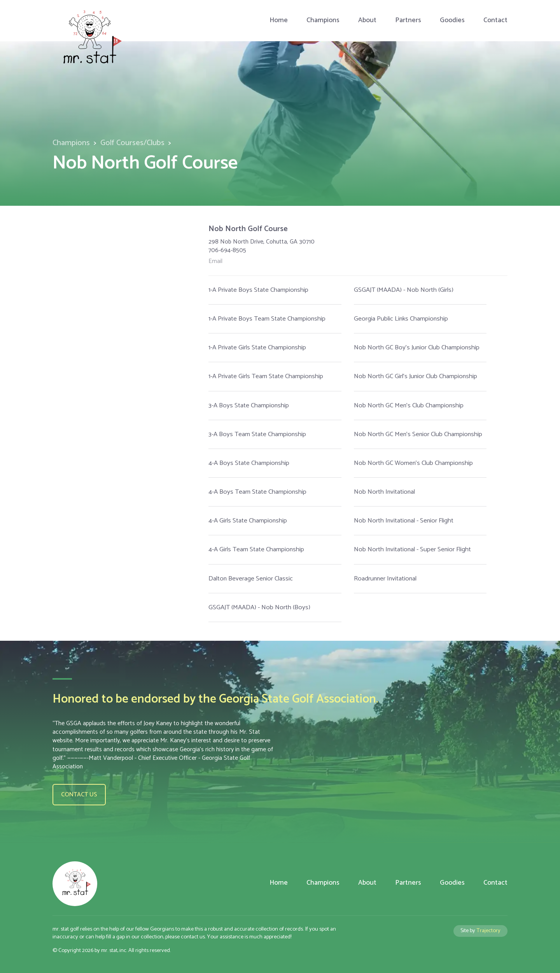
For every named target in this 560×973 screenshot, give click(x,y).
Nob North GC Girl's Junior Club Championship (416, 376)
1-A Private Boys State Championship (258, 290)
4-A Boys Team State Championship (257, 492)
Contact (495, 20)
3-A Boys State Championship (249, 406)
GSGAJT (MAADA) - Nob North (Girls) (404, 290)
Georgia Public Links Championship (401, 319)
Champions (323, 20)
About (367, 20)
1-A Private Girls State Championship (257, 348)
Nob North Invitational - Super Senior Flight (412, 550)
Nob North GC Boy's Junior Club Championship (417, 348)
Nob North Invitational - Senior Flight (404, 521)
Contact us (79, 795)
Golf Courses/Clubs (132, 143)
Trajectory (488, 931)
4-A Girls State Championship (248, 521)
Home (279, 20)
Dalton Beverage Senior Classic (251, 579)
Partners (408, 20)
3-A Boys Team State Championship (257, 434)
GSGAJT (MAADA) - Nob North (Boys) (259, 607)
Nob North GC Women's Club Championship (413, 463)
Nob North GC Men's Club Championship (409, 406)
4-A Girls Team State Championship (256, 550)
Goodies (452, 20)
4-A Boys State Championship (249, 463)
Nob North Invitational (384, 492)
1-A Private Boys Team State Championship (267, 319)
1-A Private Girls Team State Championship (266, 376)
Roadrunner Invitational (385, 579)
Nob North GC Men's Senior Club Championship (418, 434)
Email (215, 261)
